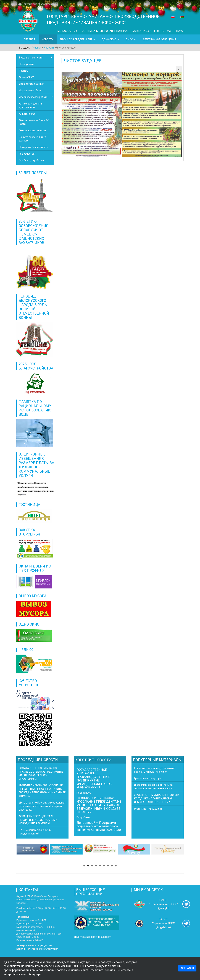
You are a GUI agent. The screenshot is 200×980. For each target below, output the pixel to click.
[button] (84, 866)
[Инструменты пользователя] (179, 69)
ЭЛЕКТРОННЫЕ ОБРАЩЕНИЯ (159, 39)
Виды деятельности (31, 58)
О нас (129, 39)
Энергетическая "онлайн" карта (34, 122)
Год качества (27, 154)
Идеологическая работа (33, 97)
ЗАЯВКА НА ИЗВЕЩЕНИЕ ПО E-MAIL (152, 31)
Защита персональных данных (32, 139)
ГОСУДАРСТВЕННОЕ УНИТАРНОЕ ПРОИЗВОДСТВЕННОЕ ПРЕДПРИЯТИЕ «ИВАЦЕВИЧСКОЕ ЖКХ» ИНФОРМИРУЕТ (94, 778)
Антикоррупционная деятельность (31, 105)
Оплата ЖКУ (26, 77)
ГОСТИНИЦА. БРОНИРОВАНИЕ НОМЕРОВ (104, 31)
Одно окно (109, 39)
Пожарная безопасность (34, 147)
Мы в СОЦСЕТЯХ (67, 31)
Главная (30, 39)
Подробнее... (84, 793)
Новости (48, 39)
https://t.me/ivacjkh (48, 949)
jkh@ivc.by (46, 945)
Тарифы (24, 71)
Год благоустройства (31, 160)
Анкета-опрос (27, 114)
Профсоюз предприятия (76, 39)
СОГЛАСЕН (187, 968)
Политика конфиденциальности (93, 937)
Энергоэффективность (33, 130)
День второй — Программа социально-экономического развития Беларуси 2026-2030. (99, 826)
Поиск (180, 31)
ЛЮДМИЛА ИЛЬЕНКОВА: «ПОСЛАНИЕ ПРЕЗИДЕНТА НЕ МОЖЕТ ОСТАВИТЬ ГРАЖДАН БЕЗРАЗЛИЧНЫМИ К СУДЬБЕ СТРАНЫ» (99, 805)
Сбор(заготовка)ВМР (31, 84)
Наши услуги (26, 64)
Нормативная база (30, 90)
